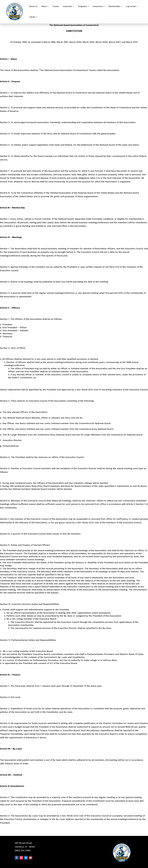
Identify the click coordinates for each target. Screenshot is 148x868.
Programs (82, 6)
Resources (98, 6)
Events (56, 6)
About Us (33, 6)
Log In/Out (131, 6)
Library (32, 17)
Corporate (67, 6)
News (44, 6)
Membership (114, 6)
